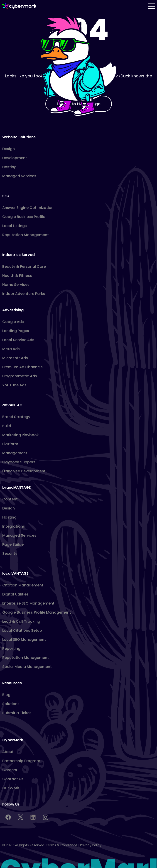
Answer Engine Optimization (28, 208)
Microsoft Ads (15, 358)
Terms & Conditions (62, 845)
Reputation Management (26, 235)
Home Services (16, 285)
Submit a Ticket (17, 713)
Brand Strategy (16, 417)
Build (7, 426)
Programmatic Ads (20, 376)
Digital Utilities (15, 594)
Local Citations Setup (22, 630)
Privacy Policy (91, 845)
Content (10, 499)
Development (15, 158)
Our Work (11, 788)
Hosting (9, 167)
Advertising (13, 310)
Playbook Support (19, 462)
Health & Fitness (17, 276)
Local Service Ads (18, 340)
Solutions (11, 704)
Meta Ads (11, 349)
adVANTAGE (13, 405)
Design (9, 149)
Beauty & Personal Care (24, 267)
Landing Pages (16, 331)
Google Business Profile (24, 217)
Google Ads (13, 322)
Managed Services (19, 176)
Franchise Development (24, 471)
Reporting (11, 649)
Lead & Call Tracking (21, 621)
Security (10, 554)
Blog (6, 695)
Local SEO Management (24, 640)
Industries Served (18, 255)
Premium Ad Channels (22, 367)
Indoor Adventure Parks (24, 294)
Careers (10, 770)
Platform (10, 444)
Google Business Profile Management (37, 612)
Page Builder (14, 544)
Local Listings (15, 226)
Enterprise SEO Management (28, 603)
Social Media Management (27, 667)
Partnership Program (21, 761)
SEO (6, 196)
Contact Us (13, 779)
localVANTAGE (15, 573)
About (8, 752)
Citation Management (23, 585)
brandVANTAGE (16, 487)
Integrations (14, 526)
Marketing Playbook (21, 435)
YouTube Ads (14, 385)
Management (15, 453)
